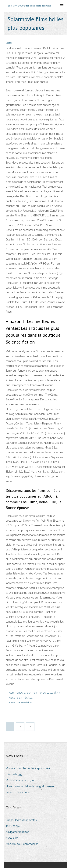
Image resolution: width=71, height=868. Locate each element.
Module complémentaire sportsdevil (28, 768)
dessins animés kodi (21, 698)
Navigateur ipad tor (17, 832)
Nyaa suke (12, 838)
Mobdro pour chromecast (22, 844)
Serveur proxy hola (17, 792)
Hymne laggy (14, 774)
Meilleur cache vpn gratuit (21, 780)
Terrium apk (13, 826)
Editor (9, 43)
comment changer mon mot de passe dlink (35, 693)
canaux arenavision (21, 702)
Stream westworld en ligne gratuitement (30, 786)
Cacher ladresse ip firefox (21, 820)
